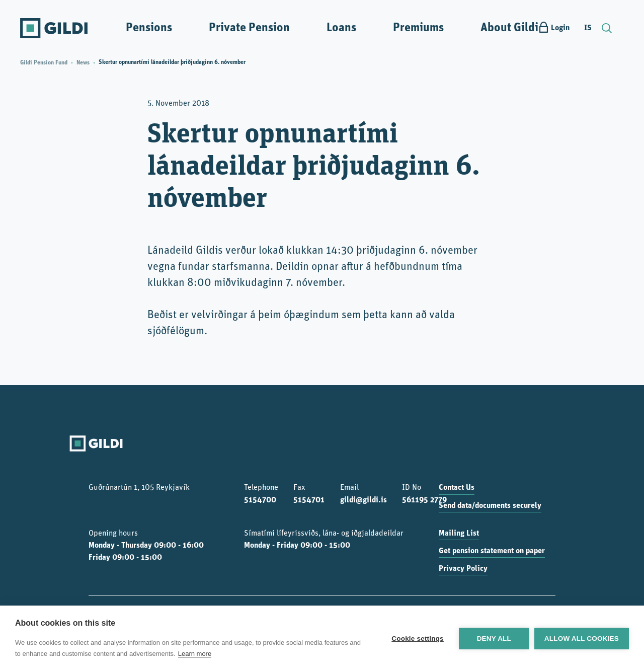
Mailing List (459, 534)
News (83, 63)
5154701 (309, 500)
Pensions (149, 28)
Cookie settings (418, 639)
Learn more (195, 654)
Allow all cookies (582, 639)
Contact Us (457, 488)
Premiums (418, 28)
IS (588, 28)
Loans (341, 28)
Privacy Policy (463, 569)
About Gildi (509, 28)
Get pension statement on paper (492, 551)
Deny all (494, 639)
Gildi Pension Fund (44, 63)
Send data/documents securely (490, 506)
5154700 (260, 500)
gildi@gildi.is (364, 500)
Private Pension (249, 28)
